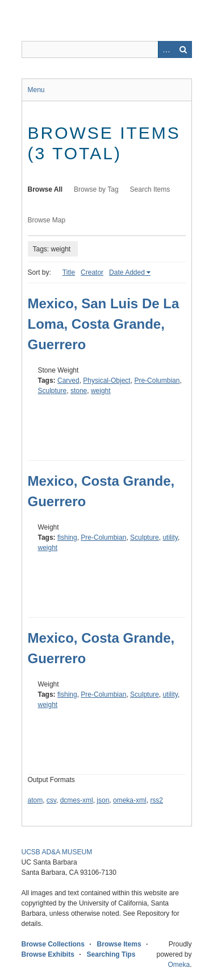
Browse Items (119, 944)
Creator (92, 272)
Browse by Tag (96, 189)
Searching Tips (111, 954)
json (103, 800)
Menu (36, 90)
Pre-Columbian (157, 381)
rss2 (156, 800)
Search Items (150, 189)
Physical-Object (106, 381)
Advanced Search (166, 49)
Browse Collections (53, 944)
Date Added (127, 272)
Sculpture (53, 391)
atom (35, 800)
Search (183, 49)
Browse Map (47, 220)
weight (101, 391)
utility (170, 537)
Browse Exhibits (48, 954)
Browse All (45, 189)
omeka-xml (130, 800)
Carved (68, 381)
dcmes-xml (77, 800)
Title (69, 272)
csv (51, 800)
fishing (67, 537)
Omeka (179, 965)
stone (79, 391)
